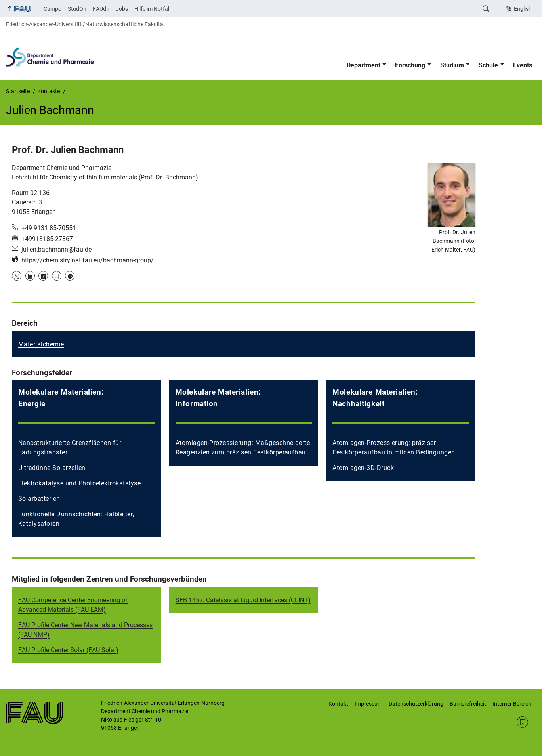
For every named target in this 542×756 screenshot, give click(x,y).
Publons (43, 276)
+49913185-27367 (47, 239)
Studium (452, 65)
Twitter (17, 276)
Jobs (122, 9)
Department (364, 65)
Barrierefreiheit (468, 704)
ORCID (70, 276)
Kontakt (338, 704)
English (523, 9)
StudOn (77, 9)
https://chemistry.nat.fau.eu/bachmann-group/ (88, 260)
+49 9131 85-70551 (49, 228)
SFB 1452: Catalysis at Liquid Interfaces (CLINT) (243, 600)
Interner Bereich (512, 704)
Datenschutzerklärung (416, 704)
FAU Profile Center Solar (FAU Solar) (68, 650)
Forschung (410, 65)
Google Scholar (57, 276)
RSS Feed (522, 722)
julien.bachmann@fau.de (56, 249)
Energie (32, 404)
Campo (52, 9)
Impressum (368, 704)
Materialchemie (41, 344)
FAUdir (101, 9)
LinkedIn (30, 276)
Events (523, 65)
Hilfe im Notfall (152, 9)
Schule (488, 65)
